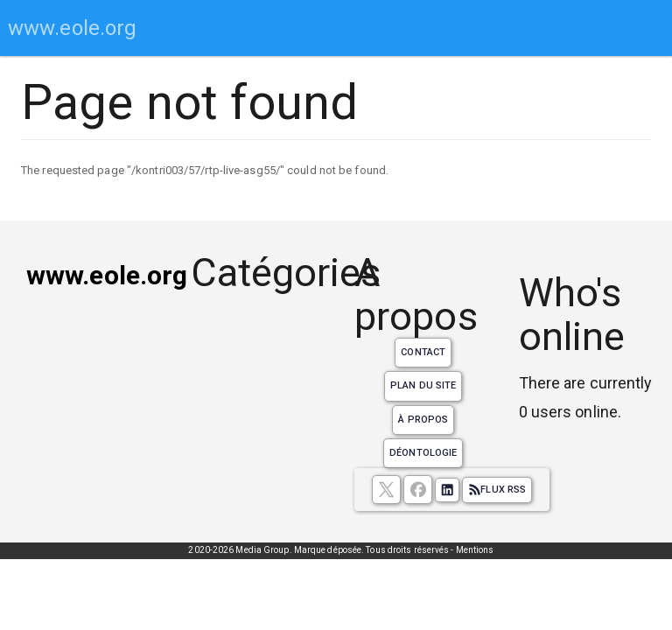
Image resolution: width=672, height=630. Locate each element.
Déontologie (423, 453)
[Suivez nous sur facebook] (418, 490)
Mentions (475, 550)
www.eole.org (72, 28)
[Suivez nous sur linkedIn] (447, 490)
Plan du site (423, 385)
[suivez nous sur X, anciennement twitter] (386, 490)
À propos (423, 420)
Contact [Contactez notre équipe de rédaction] (423, 352)
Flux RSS (497, 490)
